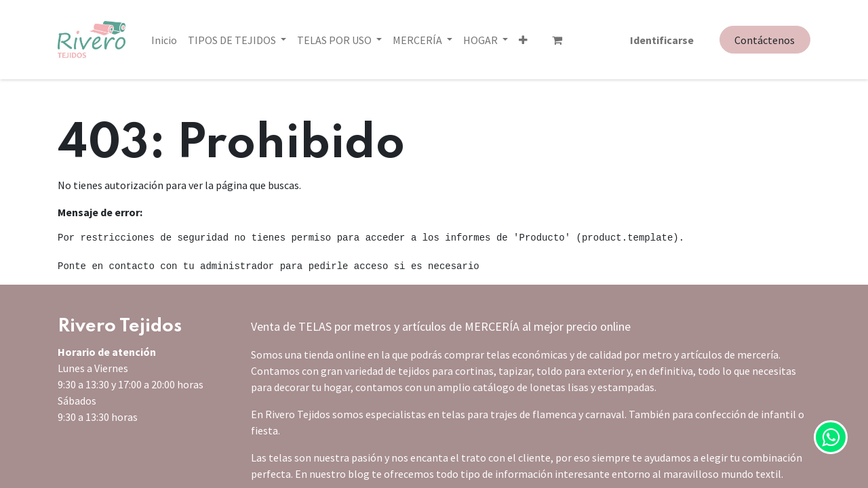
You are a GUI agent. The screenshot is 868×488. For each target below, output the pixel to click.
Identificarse (662, 40)
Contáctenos (765, 40)
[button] (468, 40)
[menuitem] (164, 40)
